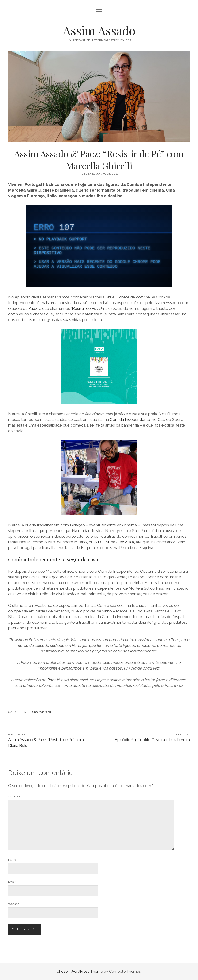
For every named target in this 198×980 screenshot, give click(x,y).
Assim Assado (99, 30)
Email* (12, 882)
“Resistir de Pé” (84, 308)
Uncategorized (42, 712)
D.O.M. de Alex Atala (116, 542)
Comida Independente (130, 419)
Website (14, 904)
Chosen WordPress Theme (80, 971)
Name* (13, 860)
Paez (33, 308)
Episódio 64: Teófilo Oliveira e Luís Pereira (152, 740)
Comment (15, 796)
